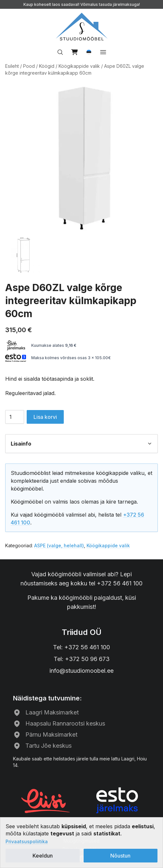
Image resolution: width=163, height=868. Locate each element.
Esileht (12, 66)
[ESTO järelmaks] (117, 800)
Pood (29, 66)
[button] (89, 52)
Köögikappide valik (79, 66)
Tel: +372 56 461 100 (81, 647)
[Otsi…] (60, 52)
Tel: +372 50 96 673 (82, 659)
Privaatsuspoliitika (27, 841)
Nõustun (120, 856)
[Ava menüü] (103, 52)
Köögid (47, 66)
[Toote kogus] (15, 417)
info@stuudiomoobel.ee (81, 671)
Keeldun (43, 856)
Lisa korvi (45, 417)
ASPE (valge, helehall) (59, 545)
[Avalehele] (82, 27)
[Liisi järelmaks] (46, 800)
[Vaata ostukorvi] (75, 52)
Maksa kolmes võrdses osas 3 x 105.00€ (58, 358)
